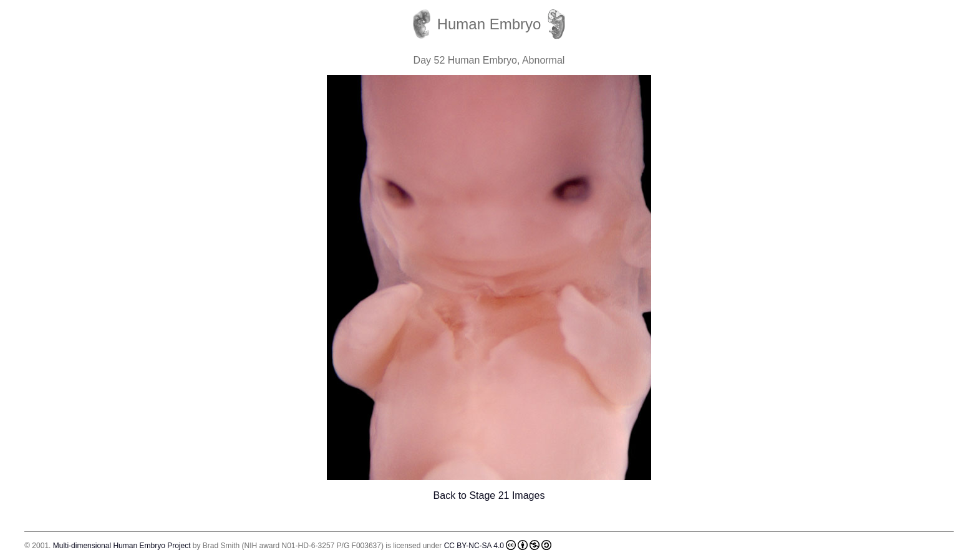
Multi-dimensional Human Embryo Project (122, 546)
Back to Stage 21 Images (489, 495)
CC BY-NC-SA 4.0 (498, 545)
